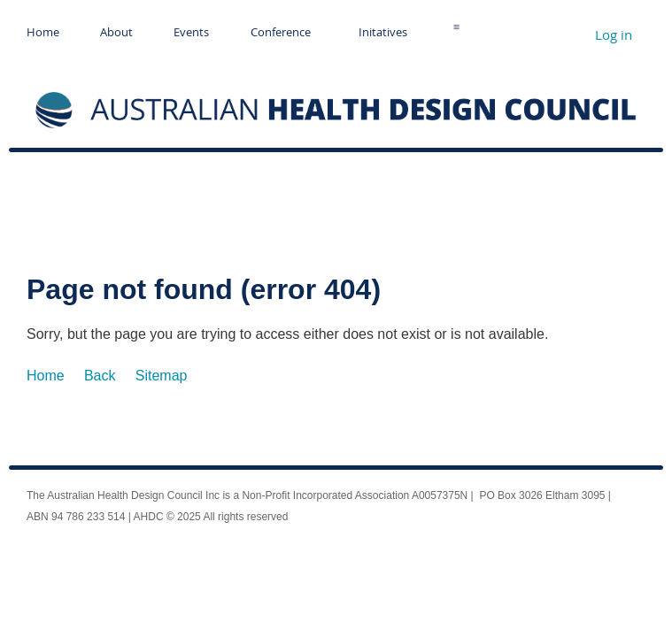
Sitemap (162, 376)
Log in (614, 35)
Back (100, 376)
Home (46, 376)
